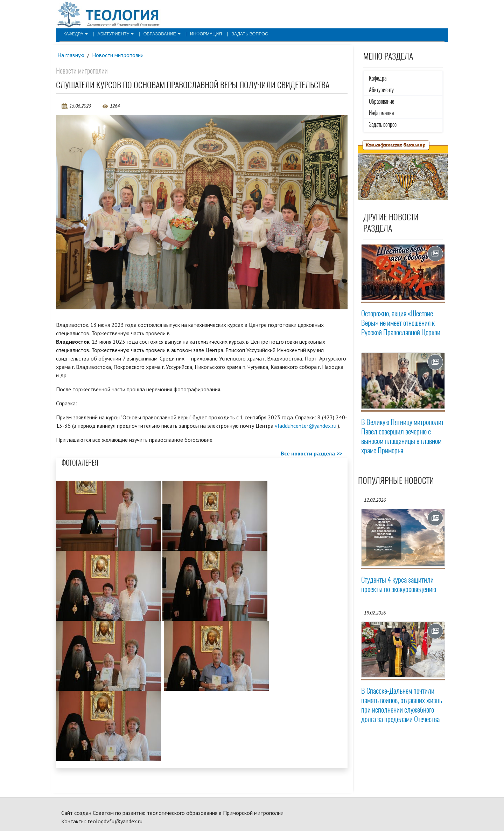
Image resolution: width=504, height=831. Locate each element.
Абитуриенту (114, 34)
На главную (71, 55)
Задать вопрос (243, 34)
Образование (158, 34)
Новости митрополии (118, 55)
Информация (201, 34)
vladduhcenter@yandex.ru (306, 426)
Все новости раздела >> (311, 454)
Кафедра (75, 34)
